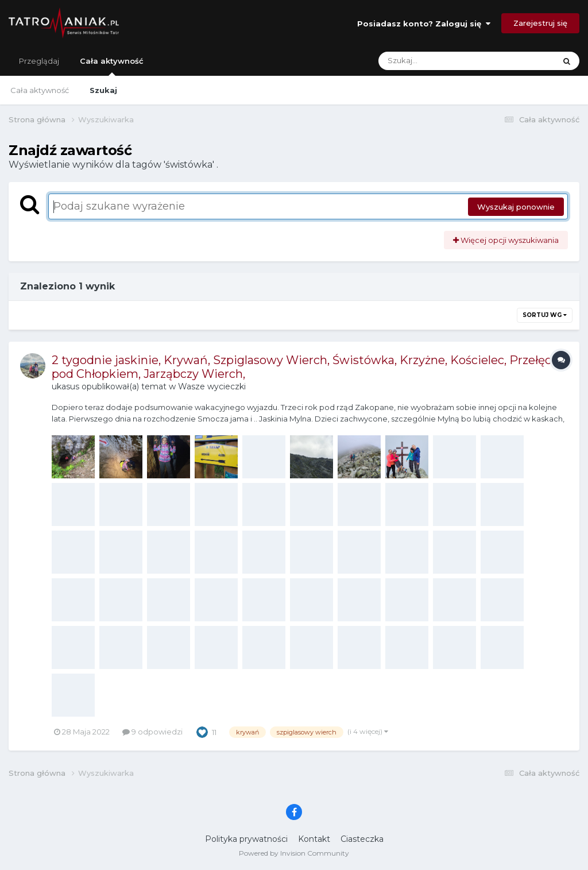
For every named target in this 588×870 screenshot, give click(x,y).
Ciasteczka (362, 839)
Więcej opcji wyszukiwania (506, 240)
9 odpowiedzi (152, 732)
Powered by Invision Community (294, 853)
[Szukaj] (440, 61)
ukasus (65, 386)
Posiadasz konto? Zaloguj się (424, 24)
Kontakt (314, 839)
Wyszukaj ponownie (516, 207)
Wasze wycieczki (212, 386)
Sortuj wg (545, 315)
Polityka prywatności (246, 839)
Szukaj (103, 90)
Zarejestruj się (540, 23)
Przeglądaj (39, 61)
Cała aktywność (112, 66)
